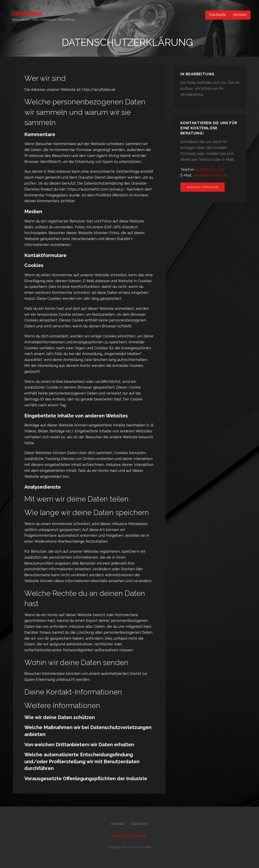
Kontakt (240, 15)
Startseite (217, 15)
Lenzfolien (27, 13)
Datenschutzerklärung (129, 836)
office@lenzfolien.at (210, 175)
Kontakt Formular (202, 187)
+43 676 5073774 (210, 170)
